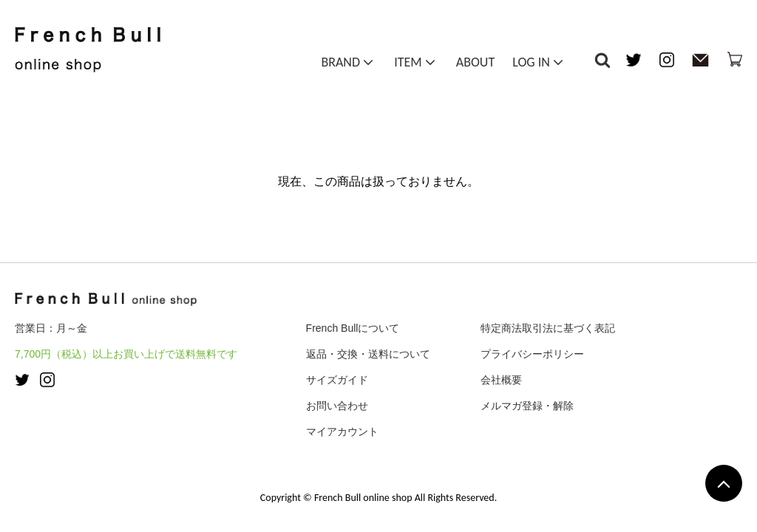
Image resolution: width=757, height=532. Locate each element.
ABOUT (475, 65)
